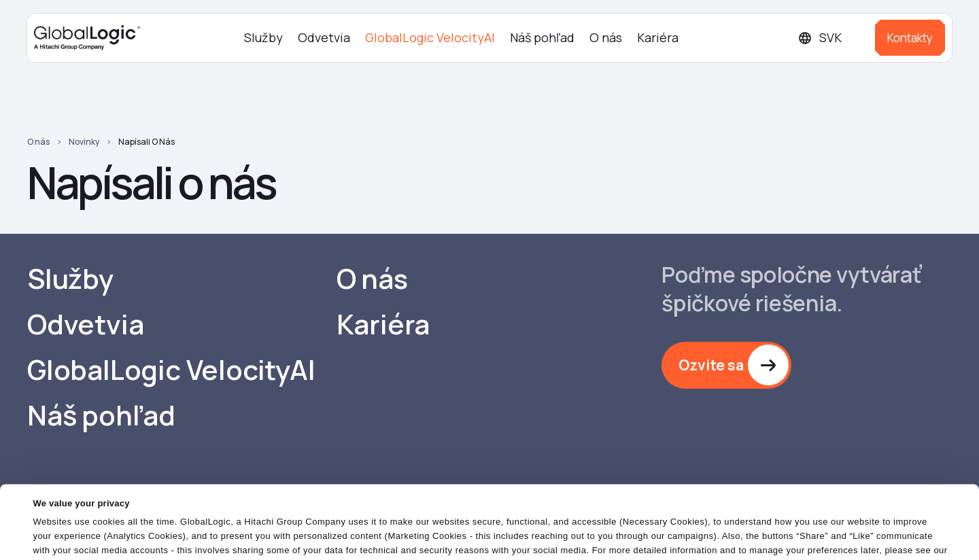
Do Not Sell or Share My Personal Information (813, 536)
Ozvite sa (711, 365)
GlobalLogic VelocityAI (430, 37)
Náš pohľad (542, 37)
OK (632, 536)
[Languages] (831, 38)
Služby (263, 37)
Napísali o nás (147, 142)
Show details (60, 541)
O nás (606, 37)
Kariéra (658, 37)
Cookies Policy (66, 509)
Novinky (84, 142)
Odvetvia (324, 37)
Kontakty (910, 38)
